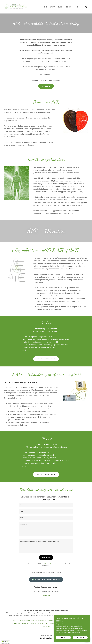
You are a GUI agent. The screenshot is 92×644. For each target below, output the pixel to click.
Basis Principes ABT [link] (15, 623)
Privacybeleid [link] (48, 564)
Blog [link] (60, 7)
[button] (69, 7)
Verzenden (46, 558)
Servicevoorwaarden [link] (58, 564)
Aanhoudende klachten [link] (27, 620)
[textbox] (46, 505)
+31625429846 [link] (46, 596)
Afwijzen (63, 638)
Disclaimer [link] (41, 623)
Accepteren (80, 638)
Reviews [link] (53, 7)
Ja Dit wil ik (46, 86)
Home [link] (45, 7)
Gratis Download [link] (51, 623)
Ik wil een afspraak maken (46, 359)
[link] (16, 6)
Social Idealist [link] (46, 627)
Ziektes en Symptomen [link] (29, 623)
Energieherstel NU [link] (41, 620)
